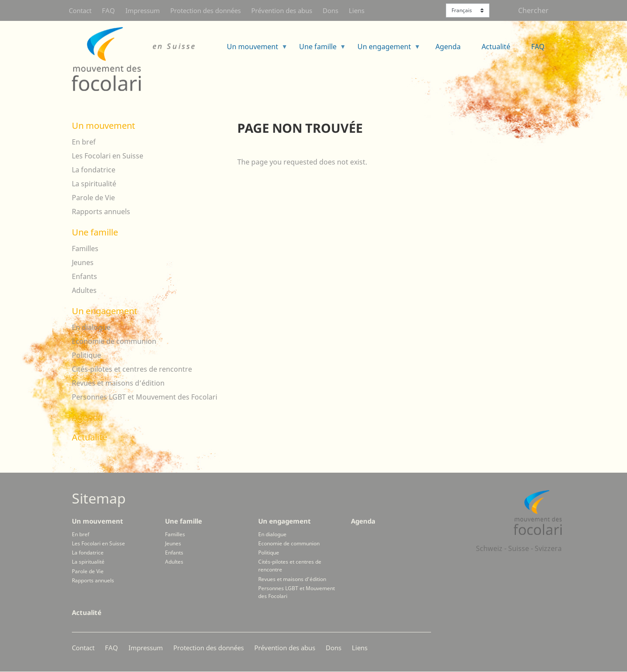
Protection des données (206, 10)
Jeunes (83, 262)
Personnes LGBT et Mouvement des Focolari (145, 397)
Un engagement (386, 49)
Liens (357, 10)
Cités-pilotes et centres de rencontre (132, 369)
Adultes (84, 290)
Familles (85, 249)
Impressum (143, 10)
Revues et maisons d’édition (118, 383)
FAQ (108, 10)
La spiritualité (94, 184)
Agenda (448, 47)
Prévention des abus (282, 10)
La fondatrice (94, 170)
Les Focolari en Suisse (108, 156)
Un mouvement (254, 49)
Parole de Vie (93, 198)
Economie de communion (114, 341)
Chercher (533, 10)
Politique (86, 355)
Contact (80, 10)
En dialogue (91, 327)
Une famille (319, 49)
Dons (330, 10)
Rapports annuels (101, 212)
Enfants (84, 276)
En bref (84, 142)
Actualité (496, 47)
